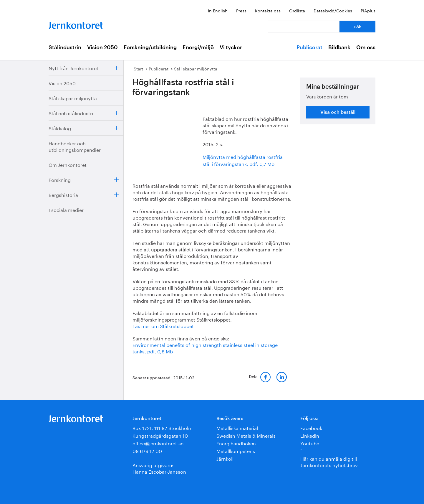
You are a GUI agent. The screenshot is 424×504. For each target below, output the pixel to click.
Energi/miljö (198, 47)
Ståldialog (60, 128)
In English (218, 10)
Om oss (366, 47)
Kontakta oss (268, 10)
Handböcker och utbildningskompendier (75, 146)
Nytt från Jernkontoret (73, 68)
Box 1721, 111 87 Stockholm (163, 428)
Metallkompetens (236, 451)
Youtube (310, 443)
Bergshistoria (63, 194)
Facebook (311, 428)
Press (241, 10)
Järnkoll (225, 458)
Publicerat (309, 47)
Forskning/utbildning (150, 47)
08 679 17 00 (147, 451)
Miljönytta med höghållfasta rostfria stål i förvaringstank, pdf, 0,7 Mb (243, 160)
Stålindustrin (65, 47)
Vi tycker (231, 47)
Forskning (60, 179)
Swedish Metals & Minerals (246, 435)
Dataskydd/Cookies (333, 10)
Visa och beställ (338, 112)
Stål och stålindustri (71, 113)
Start (138, 68)
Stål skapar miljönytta (73, 98)
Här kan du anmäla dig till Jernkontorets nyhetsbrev (329, 461)
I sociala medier (66, 209)
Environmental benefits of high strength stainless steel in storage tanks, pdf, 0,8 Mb (205, 348)
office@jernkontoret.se (158, 443)
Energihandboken (236, 443)
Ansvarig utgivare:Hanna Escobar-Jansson (159, 468)
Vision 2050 (102, 47)
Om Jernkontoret (68, 164)
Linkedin (310, 435)
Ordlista (297, 10)
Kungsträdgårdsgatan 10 (160, 435)
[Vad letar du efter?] (304, 27)
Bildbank (339, 47)
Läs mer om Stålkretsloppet (163, 326)
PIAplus (368, 10)
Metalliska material (237, 428)
